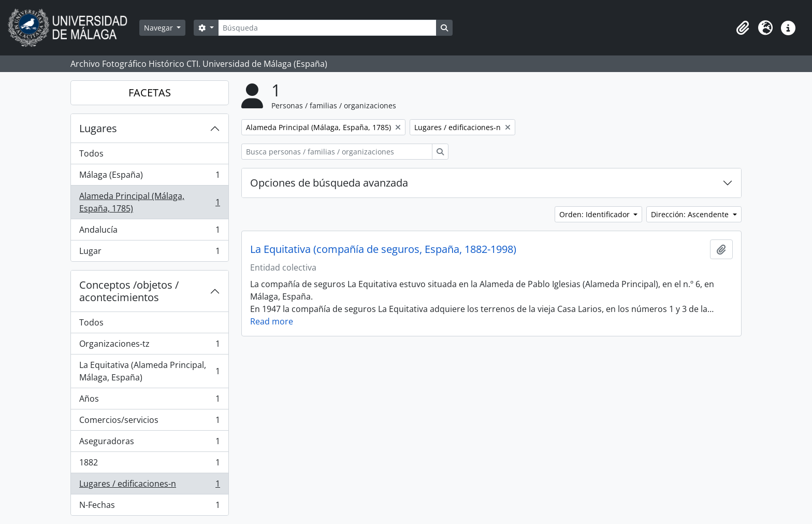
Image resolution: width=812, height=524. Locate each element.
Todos (91, 153)
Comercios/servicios (149, 422)
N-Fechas (149, 507)
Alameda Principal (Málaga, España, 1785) (149, 202)
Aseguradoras (149, 443)
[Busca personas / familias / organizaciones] (337, 152)
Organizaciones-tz (149, 346)
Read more (272, 321)
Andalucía (149, 232)
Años (149, 401)
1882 (149, 465)
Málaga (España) (149, 177)
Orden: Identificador (596, 214)
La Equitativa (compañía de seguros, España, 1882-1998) (383, 249)
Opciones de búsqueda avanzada (329, 183)
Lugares (98, 128)
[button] (743, 28)
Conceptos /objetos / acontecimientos (129, 291)
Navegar (160, 28)
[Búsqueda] (327, 28)
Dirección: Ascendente (691, 214)
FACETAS (150, 93)
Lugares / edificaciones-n (149, 486)
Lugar (149, 253)
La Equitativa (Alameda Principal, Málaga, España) (149, 371)
